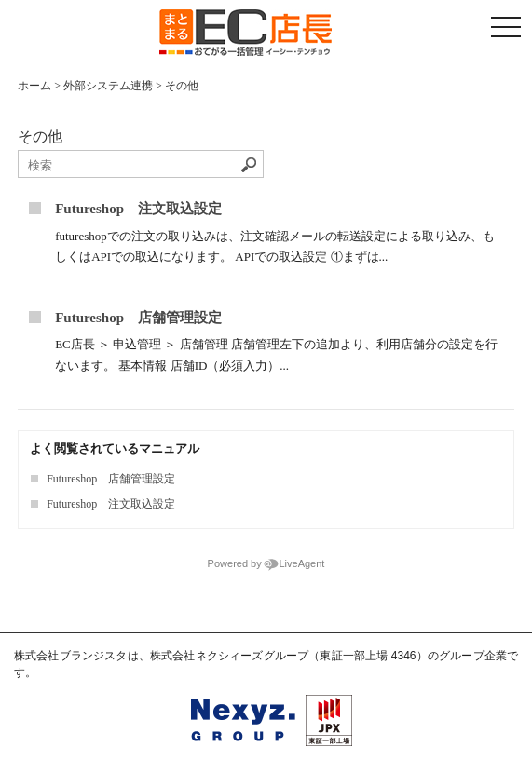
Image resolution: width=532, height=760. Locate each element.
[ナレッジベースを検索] (141, 166)
